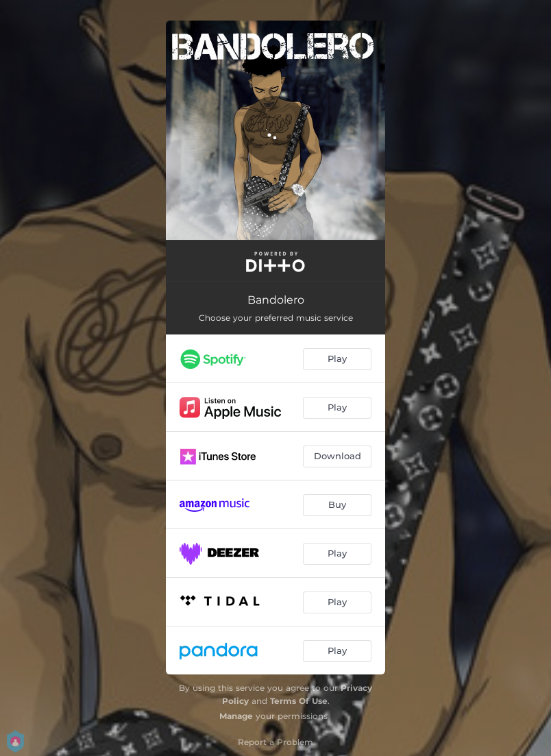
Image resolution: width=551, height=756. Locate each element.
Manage (236, 716)
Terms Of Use (299, 701)
